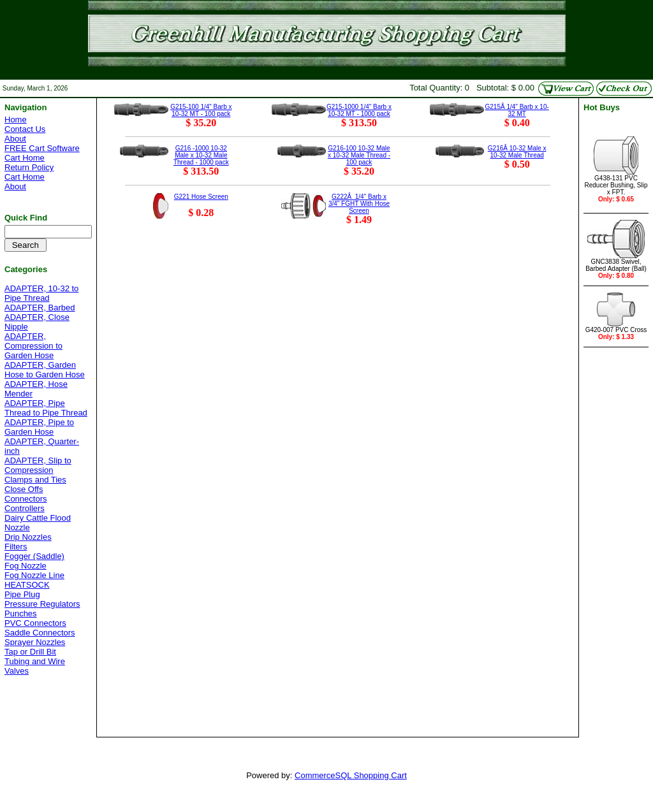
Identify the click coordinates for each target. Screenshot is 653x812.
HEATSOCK (27, 585)
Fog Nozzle (26, 566)
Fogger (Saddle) (34, 556)
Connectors (26, 499)
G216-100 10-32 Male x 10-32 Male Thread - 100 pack (359, 155)
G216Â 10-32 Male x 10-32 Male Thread (517, 152)
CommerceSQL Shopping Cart (351, 775)
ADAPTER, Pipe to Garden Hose (39, 427)
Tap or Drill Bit (30, 652)
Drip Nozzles (28, 537)
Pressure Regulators (42, 604)
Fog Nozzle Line (34, 575)
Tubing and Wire (35, 661)
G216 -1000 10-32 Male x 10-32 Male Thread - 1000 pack (201, 155)
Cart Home (25, 158)
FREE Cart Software (42, 148)
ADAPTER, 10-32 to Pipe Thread (41, 293)
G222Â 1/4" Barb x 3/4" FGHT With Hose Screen (359, 204)
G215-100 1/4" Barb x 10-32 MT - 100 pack (201, 110)
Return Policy (29, 167)
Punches (21, 613)
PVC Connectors (35, 623)
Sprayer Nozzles (35, 642)
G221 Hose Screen (201, 197)
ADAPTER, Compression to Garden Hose (33, 346)
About (15, 139)
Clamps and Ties (35, 480)
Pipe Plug (22, 594)
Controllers (25, 508)
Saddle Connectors (40, 633)
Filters (16, 547)
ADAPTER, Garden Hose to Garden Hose (45, 370)
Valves (17, 671)
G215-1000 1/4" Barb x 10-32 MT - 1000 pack (359, 110)
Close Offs (24, 489)
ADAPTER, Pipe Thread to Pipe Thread (46, 408)
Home (16, 120)
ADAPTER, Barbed (40, 308)
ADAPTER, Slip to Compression (38, 465)
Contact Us (25, 129)
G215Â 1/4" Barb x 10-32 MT (517, 110)
